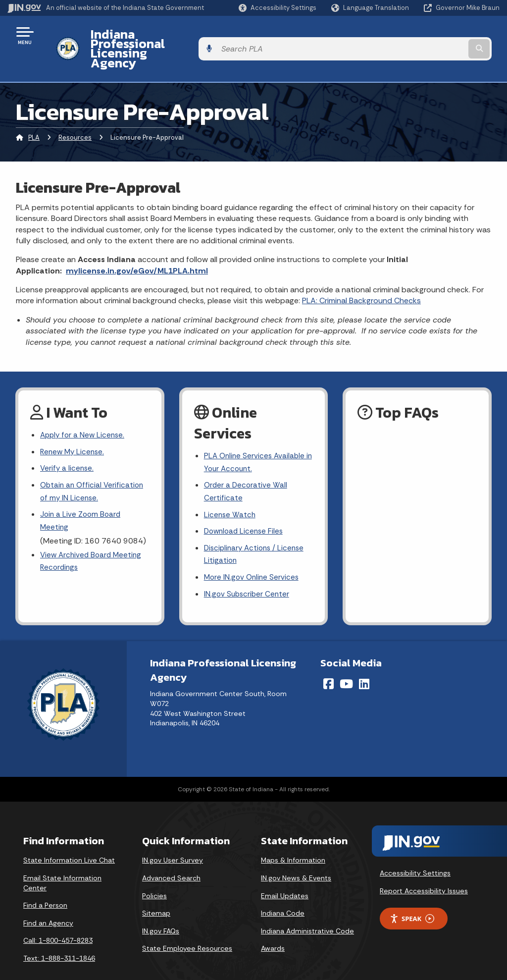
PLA (34, 111)
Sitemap (156, 894)
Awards (273, 929)
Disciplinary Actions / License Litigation (256, 533)
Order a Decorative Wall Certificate (247, 468)
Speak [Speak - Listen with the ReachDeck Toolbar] (412, 900)
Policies (154, 876)
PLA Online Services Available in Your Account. (256, 436)
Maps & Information (293, 841)
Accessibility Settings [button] (415, 854)
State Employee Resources (187, 929)
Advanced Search (171, 859)
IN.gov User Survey (173, 841)
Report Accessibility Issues (424, 872)
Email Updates (285, 876)
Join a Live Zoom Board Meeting (82, 499)
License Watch (230, 492)
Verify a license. (68, 444)
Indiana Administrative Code (307, 912)
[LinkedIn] (364, 665)
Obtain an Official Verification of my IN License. (94, 468)
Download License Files (246, 509)
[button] (278, 8)
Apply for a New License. (84, 409)
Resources (75, 111)
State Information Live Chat (69, 841)
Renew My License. (74, 426)
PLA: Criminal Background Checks (361, 274)
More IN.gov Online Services (253, 558)
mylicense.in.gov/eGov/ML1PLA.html (137, 244)
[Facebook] (329, 665)
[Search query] (445, 35)
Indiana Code (283, 894)
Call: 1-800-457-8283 (58, 922)
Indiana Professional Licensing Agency (195, 35)
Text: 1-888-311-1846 (59, 939)
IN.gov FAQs (161, 912)
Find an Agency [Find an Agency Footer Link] (48, 904)
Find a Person (45, 886)
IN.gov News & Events (296, 859)
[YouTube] (346, 665)
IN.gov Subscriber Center (248, 575)
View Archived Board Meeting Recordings (93, 541)
